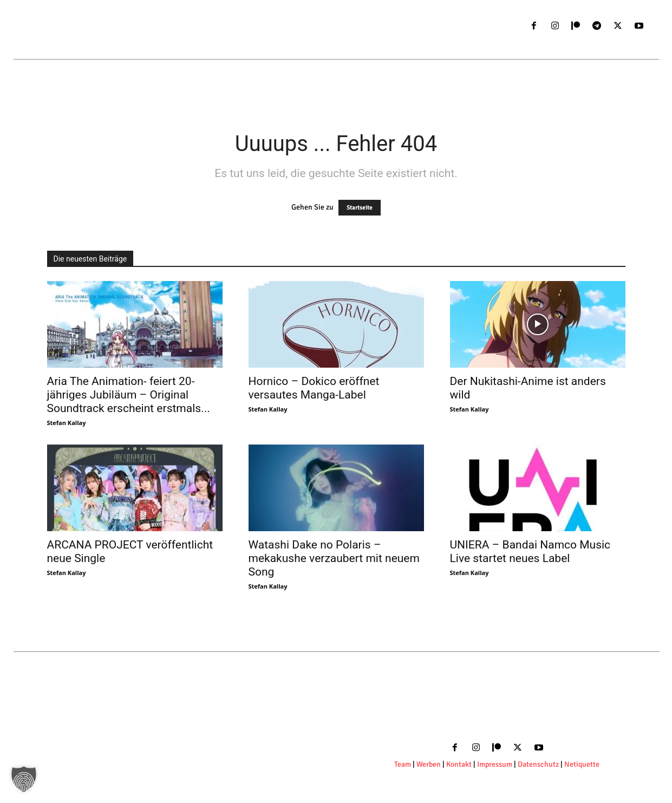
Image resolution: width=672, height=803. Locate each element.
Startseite (360, 208)
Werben (429, 764)
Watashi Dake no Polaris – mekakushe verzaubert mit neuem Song (334, 558)
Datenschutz (539, 764)
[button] (24, 779)
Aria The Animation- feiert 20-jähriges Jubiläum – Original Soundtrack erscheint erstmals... (129, 395)
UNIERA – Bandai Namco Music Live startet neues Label (530, 551)
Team (403, 764)
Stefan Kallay (67, 423)
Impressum (495, 764)
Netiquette (582, 764)
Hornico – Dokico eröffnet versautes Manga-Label (314, 388)
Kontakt (460, 764)
